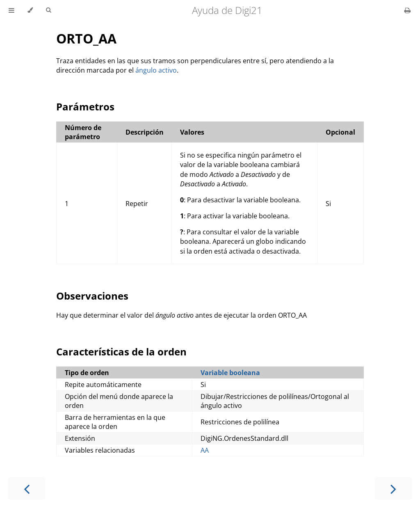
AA (205, 450)
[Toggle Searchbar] (48, 10)
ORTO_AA (86, 38)
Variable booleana (230, 373)
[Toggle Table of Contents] (11, 10)
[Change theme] (30, 10)
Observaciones (92, 296)
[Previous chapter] (27, 488)
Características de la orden (121, 352)
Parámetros (85, 107)
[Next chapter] (393, 488)
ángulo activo (156, 70)
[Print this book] (407, 10)
